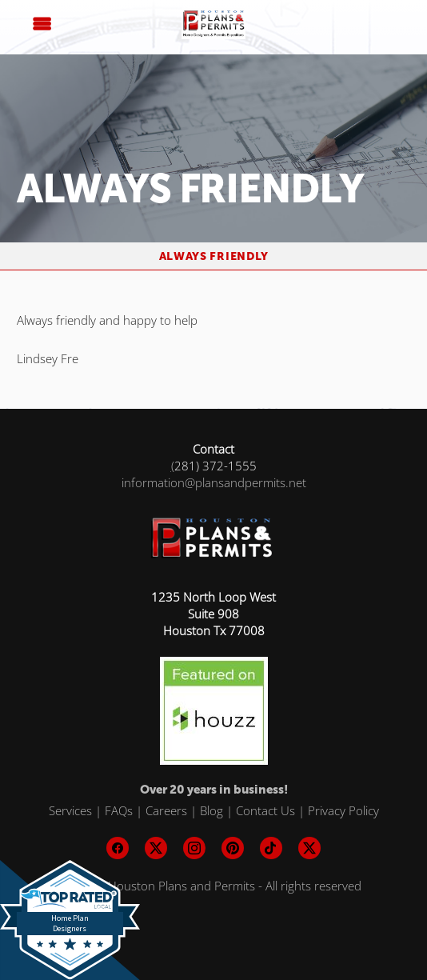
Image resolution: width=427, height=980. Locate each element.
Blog (212, 810)
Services (70, 810)
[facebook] (118, 848)
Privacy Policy (343, 810)
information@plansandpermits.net (214, 482)
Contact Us (265, 810)
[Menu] (42, 24)
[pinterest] (233, 848)
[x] (156, 848)
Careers (166, 810)
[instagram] (194, 848)
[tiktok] (271, 848)
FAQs (119, 810)
